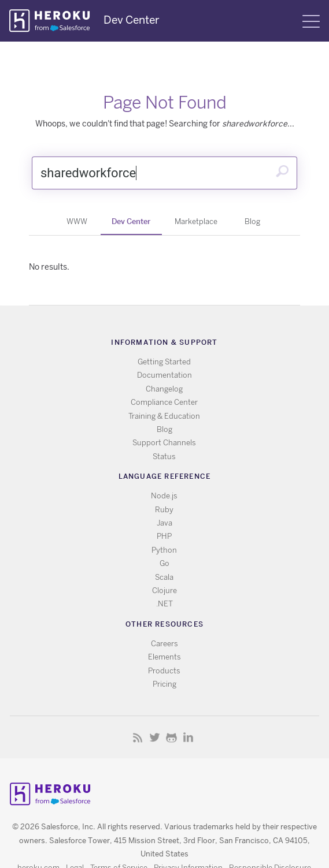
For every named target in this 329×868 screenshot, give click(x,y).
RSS (138, 737)
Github (171, 737)
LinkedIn (188, 737)
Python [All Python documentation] (164, 550)
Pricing (164, 684)
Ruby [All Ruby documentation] (164, 510)
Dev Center (131, 221)
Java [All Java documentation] (164, 523)
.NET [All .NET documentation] (164, 604)
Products (164, 671)
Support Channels (164, 443)
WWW (77, 221)
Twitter (155, 737)
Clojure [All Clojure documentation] (164, 591)
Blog (252, 221)
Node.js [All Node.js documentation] (164, 496)
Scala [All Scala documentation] (164, 577)
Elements (164, 657)
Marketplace (196, 221)
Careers (164, 644)
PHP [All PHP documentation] (164, 536)
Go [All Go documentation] (164, 563)
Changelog (164, 389)
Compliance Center (164, 402)
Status (164, 457)
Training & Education (164, 416)
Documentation (164, 375)
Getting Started (164, 362)
